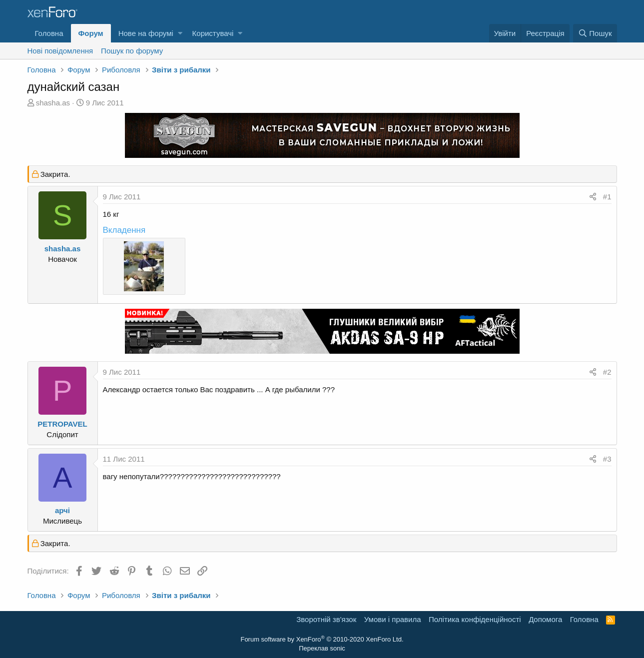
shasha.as (53, 103)
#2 (607, 372)
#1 (607, 197)
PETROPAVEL (62, 424)
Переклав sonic (322, 648)
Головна (49, 33)
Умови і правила (393, 619)
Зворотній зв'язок (326, 619)
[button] (180, 33)
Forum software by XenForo (322, 639)
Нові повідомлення (60, 51)
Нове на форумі (146, 33)
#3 (607, 459)
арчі (62, 510)
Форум (91, 33)
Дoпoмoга (545, 619)
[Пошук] (595, 33)
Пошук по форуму (132, 51)
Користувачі (213, 33)
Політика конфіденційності (475, 619)
